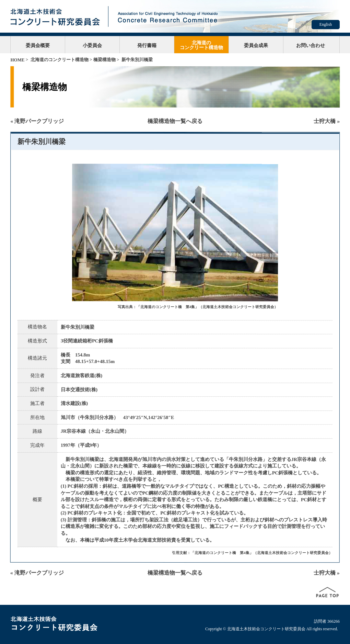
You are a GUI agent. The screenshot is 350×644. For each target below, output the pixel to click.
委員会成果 (256, 45)
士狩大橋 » (327, 121)
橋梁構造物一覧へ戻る (175, 121)
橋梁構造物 (104, 60)
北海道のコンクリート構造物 (201, 45)
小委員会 (92, 45)
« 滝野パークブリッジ (37, 121)
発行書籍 (147, 45)
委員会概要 (38, 45)
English (326, 24)
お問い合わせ (311, 45)
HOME (17, 60)
